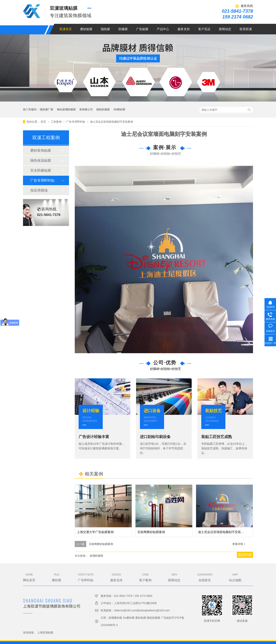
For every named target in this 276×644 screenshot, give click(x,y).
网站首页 (29, 577)
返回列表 (245, 555)
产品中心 (163, 29)
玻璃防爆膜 (96, 556)
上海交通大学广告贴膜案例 (95, 532)
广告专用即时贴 (76, 122)
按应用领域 (39, 190)
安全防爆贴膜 (41, 170)
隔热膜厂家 (47, 109)
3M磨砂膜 (119, 109)
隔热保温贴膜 (41, 160)
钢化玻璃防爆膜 (66, 109)
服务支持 (184, 29)
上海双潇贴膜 (45, 632)
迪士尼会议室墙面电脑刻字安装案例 (112, 122)
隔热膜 (105, 29)
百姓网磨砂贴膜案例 (151, 532)
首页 (44, 122)
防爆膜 (123, 29)
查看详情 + (239, 544)
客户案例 (145, 577)
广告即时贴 (86, 577)
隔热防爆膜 (103, 109)
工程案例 (57, 122)
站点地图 (235, 577)
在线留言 (205, 577)
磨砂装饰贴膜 (41, 150)
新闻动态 (225, 29)
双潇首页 (66, 29)
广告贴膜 (142, 29)
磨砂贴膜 (86, 29)
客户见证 (204, 29)
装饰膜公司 (86, 109)
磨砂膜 (57, 577)
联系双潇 (246, 29)
